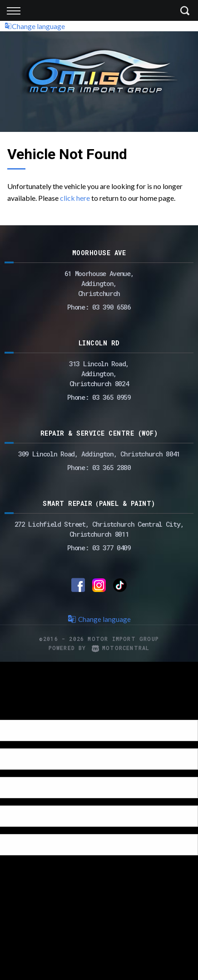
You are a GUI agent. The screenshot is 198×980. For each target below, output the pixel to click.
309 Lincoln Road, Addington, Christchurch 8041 (99, 454)
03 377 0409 (111, 548)
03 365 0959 (111, 397)
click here (75, 198)
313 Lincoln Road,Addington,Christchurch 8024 (99, 374)
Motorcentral (121, 648)
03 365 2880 (111, 467)
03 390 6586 (111, 307)
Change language (35, 26)
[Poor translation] (22, 712)
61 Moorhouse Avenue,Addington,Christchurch (99, 283)
